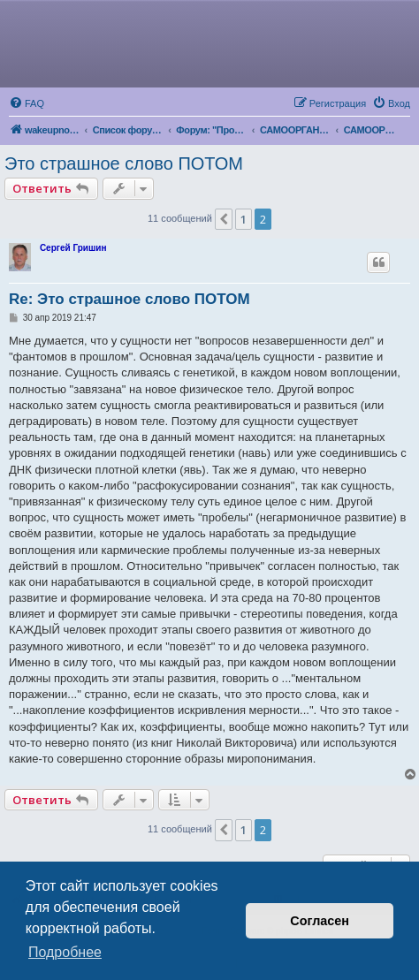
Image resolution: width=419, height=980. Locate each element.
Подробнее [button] (65, 952)
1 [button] (244, 219)
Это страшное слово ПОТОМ (124, 163)
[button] (224, 219)
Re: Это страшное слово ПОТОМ (130, 299)
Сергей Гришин (73, 248)
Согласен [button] (320, 921)
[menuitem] (27, 103)
